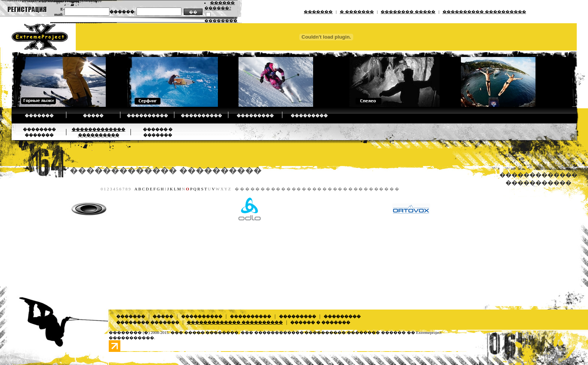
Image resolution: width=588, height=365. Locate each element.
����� (93, 115)
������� (318, 12)
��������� (255, 115)
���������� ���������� (484, 12)
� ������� (357, 12)
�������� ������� (148, 322)
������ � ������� (320, 322)
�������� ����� (408, 12)
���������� (147, 115)
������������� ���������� (166, 170)
